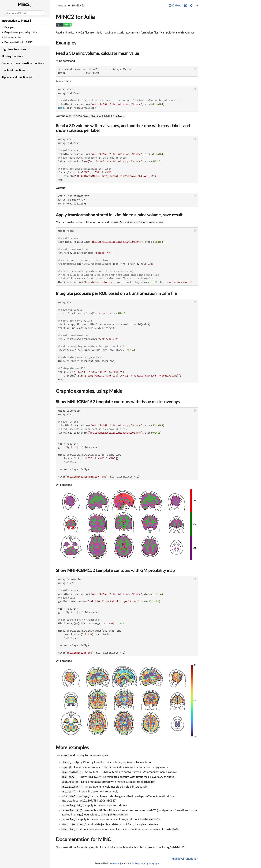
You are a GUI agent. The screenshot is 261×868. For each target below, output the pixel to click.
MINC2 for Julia (75, 17)
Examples (66, 43)
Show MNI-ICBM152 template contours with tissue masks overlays (118, 402)
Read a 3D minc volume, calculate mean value (97, 54)
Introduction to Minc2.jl (16, 21)
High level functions (14, 49)
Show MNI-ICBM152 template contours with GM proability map (115, 571)
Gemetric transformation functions (23, 63)
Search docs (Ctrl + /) (16, 13)
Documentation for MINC (83, 840)
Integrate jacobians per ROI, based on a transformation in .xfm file (116, 294)
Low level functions (13, 70)
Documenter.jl (114, 863)
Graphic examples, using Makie (89, 391)
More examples (72, 748)
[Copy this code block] (195, 69)
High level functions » (185, 859)
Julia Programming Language (144, 863)
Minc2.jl (25, 5)
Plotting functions (12, 56)
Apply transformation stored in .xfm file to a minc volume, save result (119, 215)
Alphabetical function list (17, 77)
